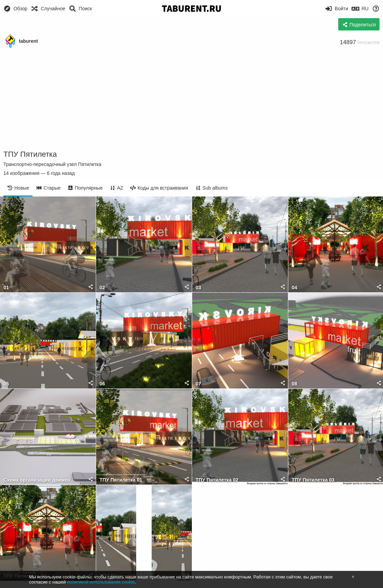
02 (102, 288)
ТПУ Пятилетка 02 (217, 480)
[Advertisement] (191, 99)
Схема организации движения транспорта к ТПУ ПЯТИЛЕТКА (39, 480)
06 (102, 384)
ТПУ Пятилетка (30, 154)
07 (198, 384)
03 (198, 288)
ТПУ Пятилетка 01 (121, 480)
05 (6, 384)
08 (294, 384)
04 (294, 288)
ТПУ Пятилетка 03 (313, 480)
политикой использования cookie (101, 582)
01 (6, 288)
